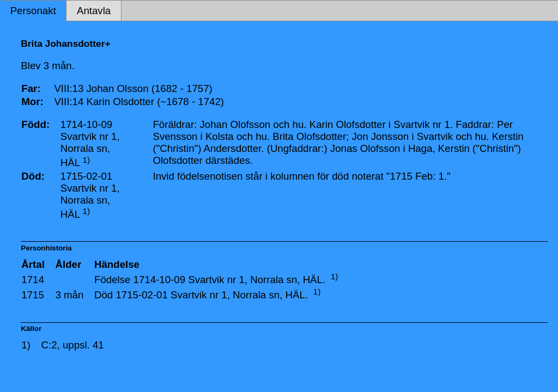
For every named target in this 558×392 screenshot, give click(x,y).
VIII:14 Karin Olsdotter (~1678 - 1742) (139, 102)
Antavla (94, 11)
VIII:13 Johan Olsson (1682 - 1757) (133, 88)
